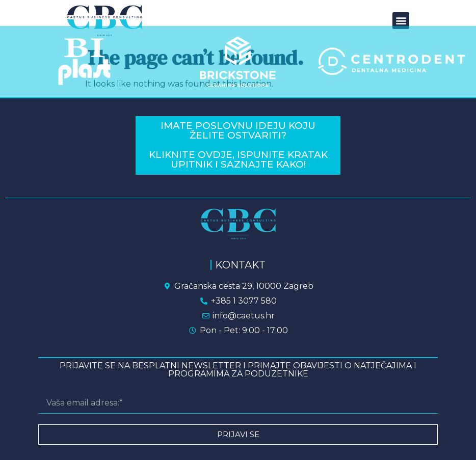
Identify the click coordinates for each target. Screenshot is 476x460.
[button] (401, 21)
